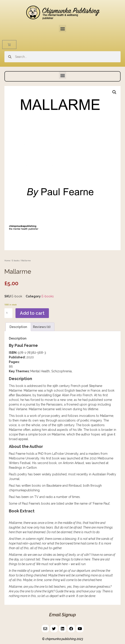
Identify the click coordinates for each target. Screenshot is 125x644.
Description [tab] (18, 327)
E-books (16, 261)
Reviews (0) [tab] (42, 327)
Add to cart (32, 313)
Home (7, 261)
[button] (62, 28)
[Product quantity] (8, 313)
